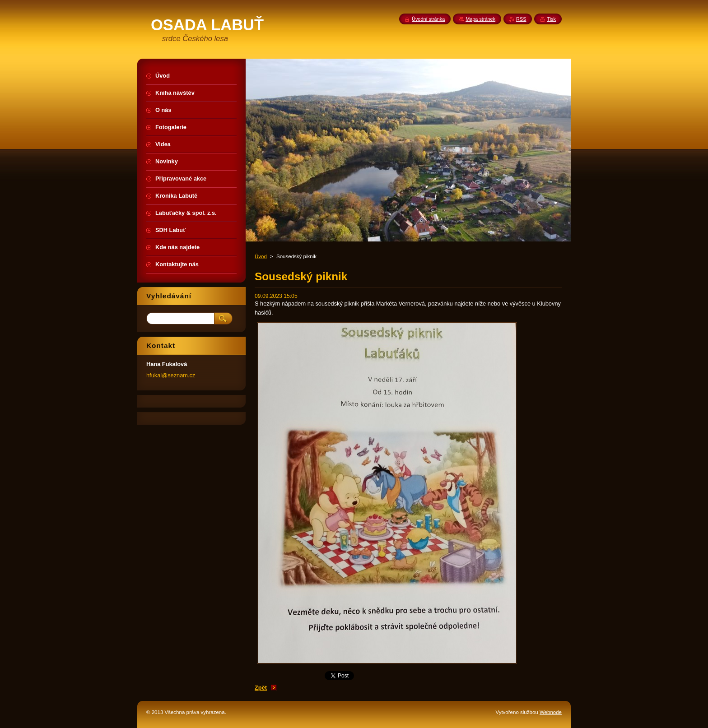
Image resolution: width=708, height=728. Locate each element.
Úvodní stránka (428, 19)
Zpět (261, 688)
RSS (521, 19)
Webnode (551, 712)
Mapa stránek (480, 19)
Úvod (261, 256)
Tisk (551, 19)
